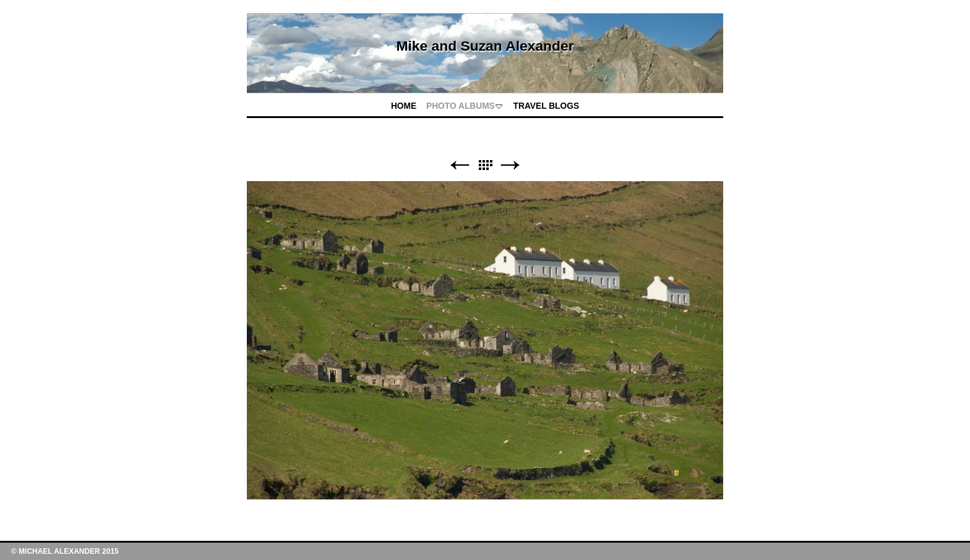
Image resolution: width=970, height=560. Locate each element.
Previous (460, 165)
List (485, 165)
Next (510, 165)
